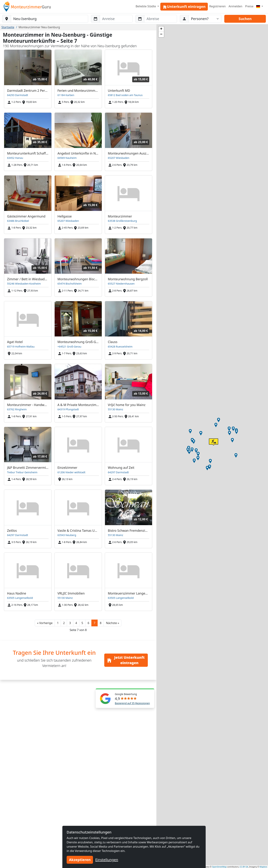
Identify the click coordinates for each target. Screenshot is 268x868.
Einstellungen (107, 860)
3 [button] (70, 623)
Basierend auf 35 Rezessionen (132, 703)
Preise (249, 6)
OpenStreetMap (219, 867)
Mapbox (263, 867)
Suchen (245, 19)
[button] (45, 623)
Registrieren (217, 6)
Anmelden (235, 6)
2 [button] (64, 623)
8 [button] (101, 623)
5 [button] (82, 623)
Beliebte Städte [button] (146, 6)
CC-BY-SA (244, 867)
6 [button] (88, 623)
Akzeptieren (80, 860)
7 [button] (94, 623)
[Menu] (260, 6)
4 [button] (76, 623)
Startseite (8, 27)
